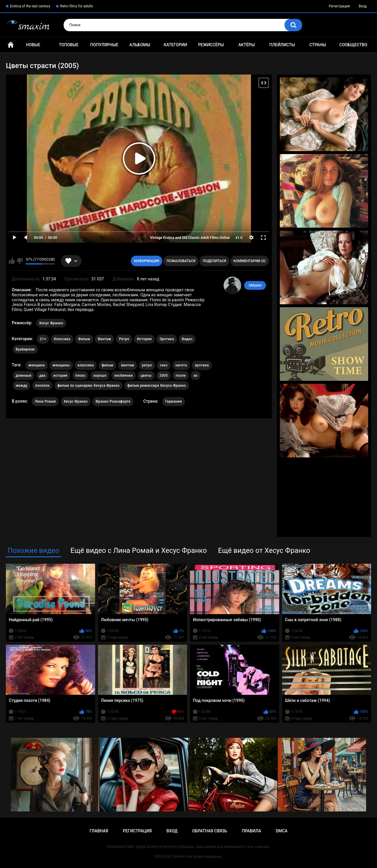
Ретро (124, 339)
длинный (23, 376)
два (42, 376)
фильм (108, 365)
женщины (61, 365)
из (196, 376)
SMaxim (255, 285)
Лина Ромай (45, 401)
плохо (81, 376)
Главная (11, 45)
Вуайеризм (25, 349)
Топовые (69, 45)
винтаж (128, 365)
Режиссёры (211, 45)
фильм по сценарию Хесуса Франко (89, 386)
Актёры (247, 45)
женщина (37, 365)
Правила (251, 831)
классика (86, 365)
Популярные (104, 45)
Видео (187, 339)
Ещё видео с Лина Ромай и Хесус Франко (139, 550)
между (22, 386)
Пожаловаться (181, 261)
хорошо (100, 376)
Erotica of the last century (30, 6)
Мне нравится (12, 261)
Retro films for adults (77, 6)
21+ (43, 339)
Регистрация (339, 6)
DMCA (282, 831)
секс (164, 365)
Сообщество (353, 45)
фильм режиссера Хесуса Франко (157, 386)
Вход (363, 6)
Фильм (84, 339)
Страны (318, 45)
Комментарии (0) (250, 261)
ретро (147, 365)
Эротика (167, 339)
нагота (181, 365)
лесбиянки (124, 376)
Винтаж (104, 339)
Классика (62, 339)
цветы (146, 376)
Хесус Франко (51, 323)
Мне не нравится (20, 261)
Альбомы (140, 45)
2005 (163, 376)
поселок (43, 386)
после (181, 376)
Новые (33, 45)
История (144, 339)
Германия (174, 401)
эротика (202, 365)
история (60, 376)
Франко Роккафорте (113, 401)
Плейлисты (282, 45)
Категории (176, 45)
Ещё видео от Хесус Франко (264, 550)
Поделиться (214, 261)
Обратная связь (210, 831)
